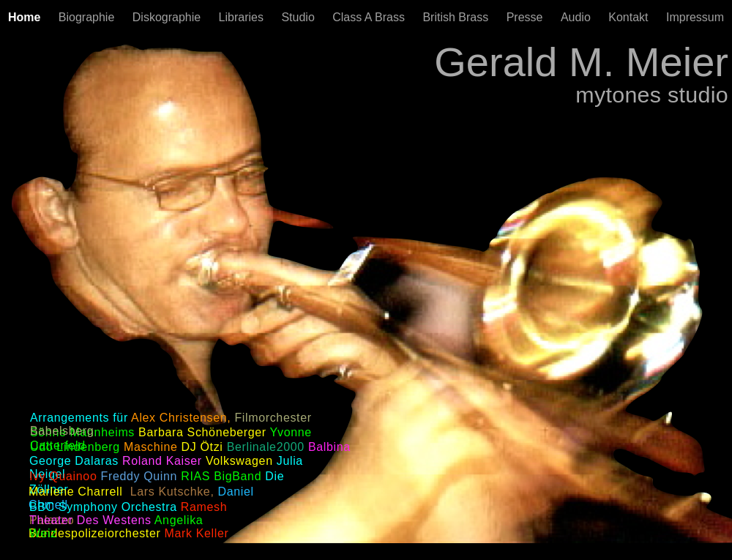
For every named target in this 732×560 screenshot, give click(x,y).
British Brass (457, 17)
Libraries (243, 17)
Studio (299, 17)
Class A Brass (370, 17)
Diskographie (168, 17)
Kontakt (630, 17)
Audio (577, 17)
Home (26, 17)
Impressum (695, 17)
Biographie (88, 17)
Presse (526, 17)
